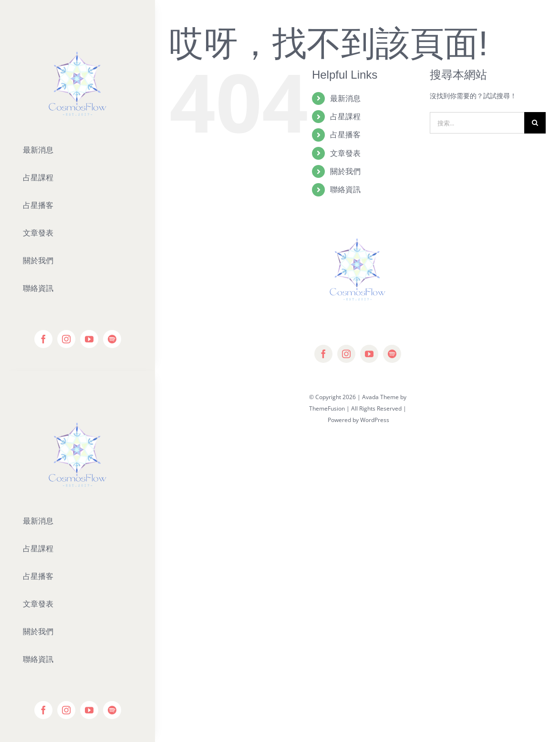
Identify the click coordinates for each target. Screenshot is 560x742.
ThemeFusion (327, 408)
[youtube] (89, 339)
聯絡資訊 (345, 189)
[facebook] (43, 339)
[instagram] (66, 339)
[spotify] (112, 339)
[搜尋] (535, 123)
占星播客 (345, 134)
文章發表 (345, 153)
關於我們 (345, 171)
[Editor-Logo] (78, 403)
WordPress (375, 420)
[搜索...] (477, 123)
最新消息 (345, 98)
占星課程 (345, 116)
